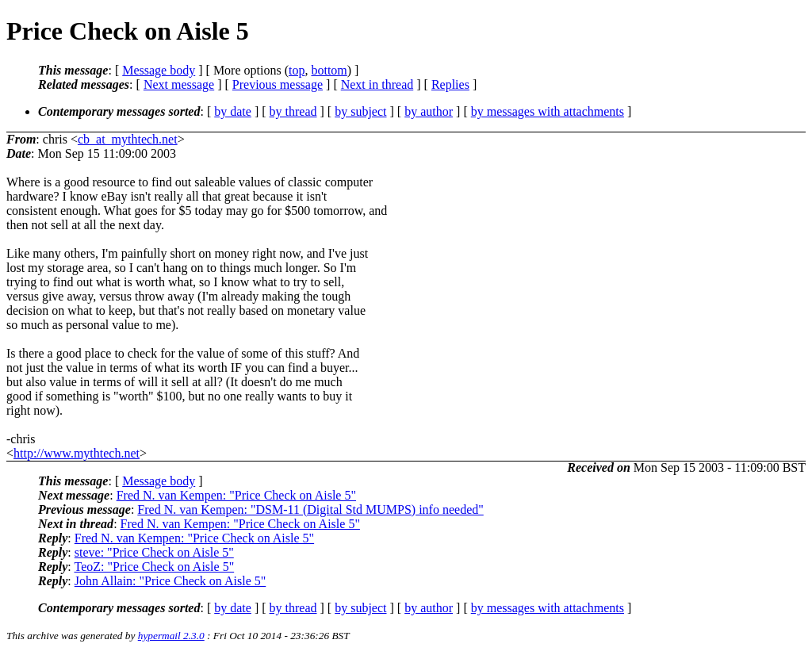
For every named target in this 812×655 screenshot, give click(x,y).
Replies (450, 84)
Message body (159, 70)
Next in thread (377, 84)
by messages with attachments (548, 111)
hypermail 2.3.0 (171, 636)
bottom (329, 70)
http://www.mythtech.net (77, 453)
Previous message (278, 84)
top (297, 70)
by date (233, 111)
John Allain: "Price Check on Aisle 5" (170, 581)
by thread (293, 111)
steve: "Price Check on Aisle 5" (154, 552)
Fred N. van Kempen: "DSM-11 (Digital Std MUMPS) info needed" (310, 509)
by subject (360, 111)
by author (429, 111)
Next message (179, 84)
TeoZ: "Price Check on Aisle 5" (154, 567)
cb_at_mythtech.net (128, 139)
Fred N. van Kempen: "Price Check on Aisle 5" (236, 495)
